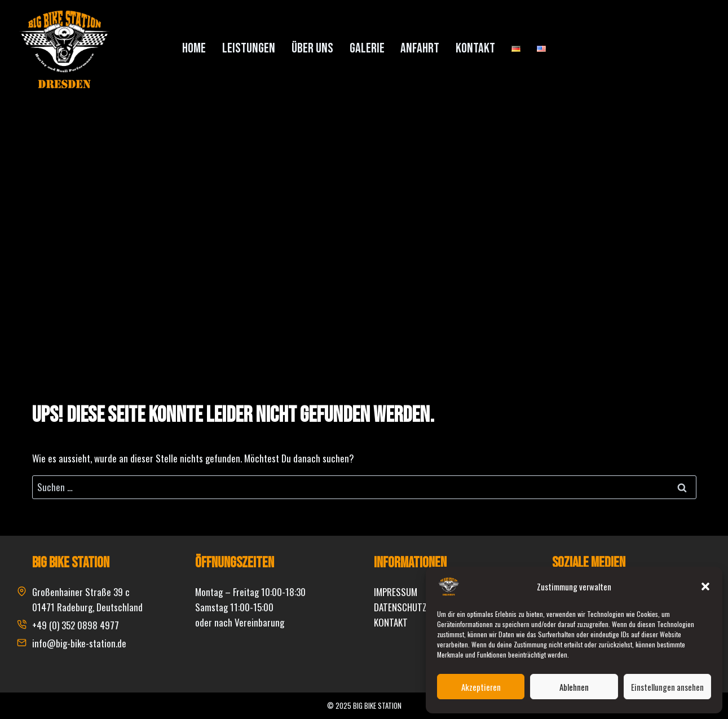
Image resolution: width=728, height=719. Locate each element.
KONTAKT (391, 622)
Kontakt (475, 48)
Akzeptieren (481, 687)
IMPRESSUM (396, 592)
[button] (705, 586)
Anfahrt (420, 48)
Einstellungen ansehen (667, 687)
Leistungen (249, 48)
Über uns (312, 48)
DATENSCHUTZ (400, 607)
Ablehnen (574, 687)
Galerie (367, 48)
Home (194, 48)
